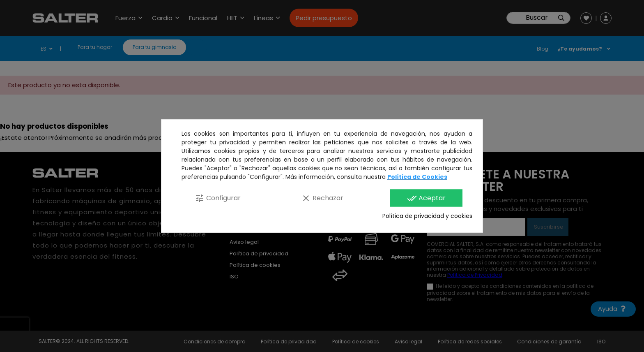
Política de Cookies (417, 177)
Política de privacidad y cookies (427, 216)
